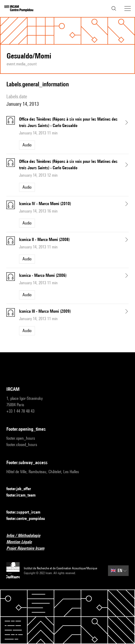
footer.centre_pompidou (29, 519)
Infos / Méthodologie (26, 536)
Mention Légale (22, 542)
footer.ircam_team (24, 495)
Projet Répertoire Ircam (28, 548)
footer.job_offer (22, 489)
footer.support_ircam (26, 512)
